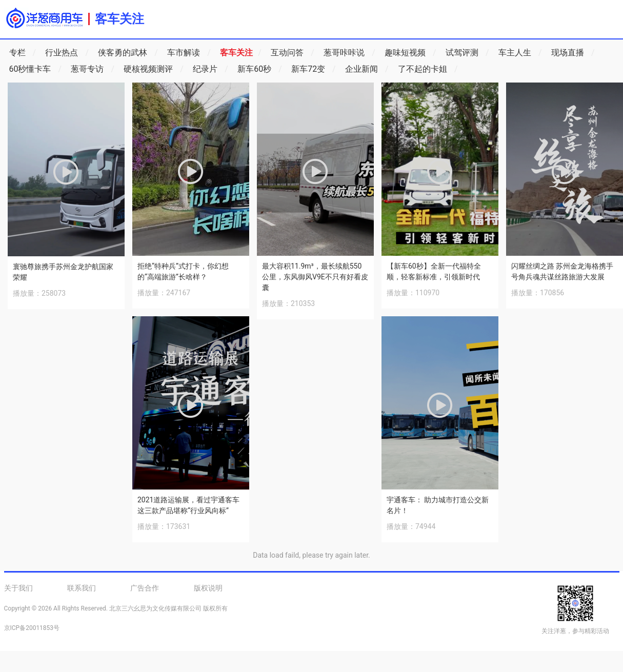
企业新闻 (367, 69)
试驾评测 (467, 53)
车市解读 (189, 53)
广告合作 (145, 588)
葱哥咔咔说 (349, 53)
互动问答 (293, 53)
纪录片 (210, 69)
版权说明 (208, 588)
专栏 (23, 53)
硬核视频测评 (154, 69)
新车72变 (314, 69)
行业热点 (67, 53)
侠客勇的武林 (128, 53)
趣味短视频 (410, 53)
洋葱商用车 (44, 18)
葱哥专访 (93, 69)
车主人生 (520, 53)
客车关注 (119, 19)
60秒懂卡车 (36, 69)
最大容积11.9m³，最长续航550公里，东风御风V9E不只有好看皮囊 (315, 277)
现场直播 (573, 53)
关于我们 (18, 588)
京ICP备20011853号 (32, 628)
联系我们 (82, 588)
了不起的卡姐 (428, 69)
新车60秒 (260, 69)
